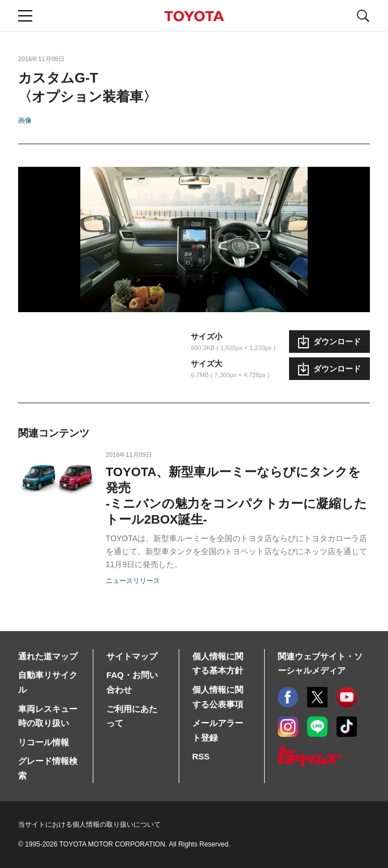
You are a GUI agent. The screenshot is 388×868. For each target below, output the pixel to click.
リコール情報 (44, 742)
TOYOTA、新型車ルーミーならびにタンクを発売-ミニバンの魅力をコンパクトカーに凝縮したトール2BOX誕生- (236, 496)
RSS (201, 756)
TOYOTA (194, 16)
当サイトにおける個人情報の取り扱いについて (89, 824)
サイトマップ (132, 656)
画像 (25, 120)
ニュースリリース (133, 581)
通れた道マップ (48, 656)
